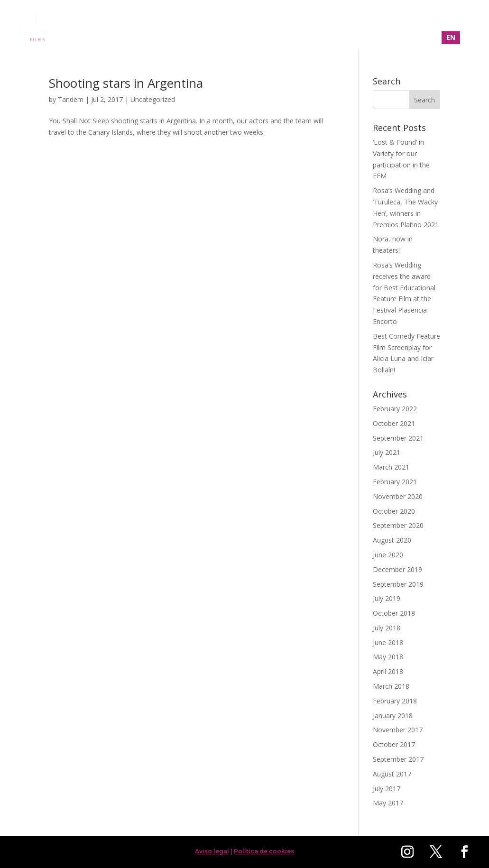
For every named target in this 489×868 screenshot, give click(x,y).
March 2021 (391, 467)
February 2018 (395, 701)
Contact (431, 26)
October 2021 (394, 423)
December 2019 (397, 569)
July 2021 (387, 452)
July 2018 (387, 628)
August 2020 (392, 540)
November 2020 (398, 496)
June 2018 (388, 642)
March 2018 (391, 686)
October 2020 (394, 511)
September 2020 (398, 525)
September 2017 (398, 759)
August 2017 (392, 774)
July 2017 (387, 789)
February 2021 (395, 482)
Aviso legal (212, 851)
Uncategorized (153, 99)
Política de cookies (264, 851)
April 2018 (388, 671)
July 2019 (387, 598)
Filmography (326, 26)
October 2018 (394, 613)
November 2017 (398, 730)
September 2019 (398, 584)
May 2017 (388, 803)
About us (382, 26)
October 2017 (394, 744)
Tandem (71, 99)
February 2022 (395, 409)
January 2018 (393, 716)
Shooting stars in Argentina (126, 83)
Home (278, 26)
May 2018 (388, 657)
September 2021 (398, 438)
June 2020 (388, 555)
